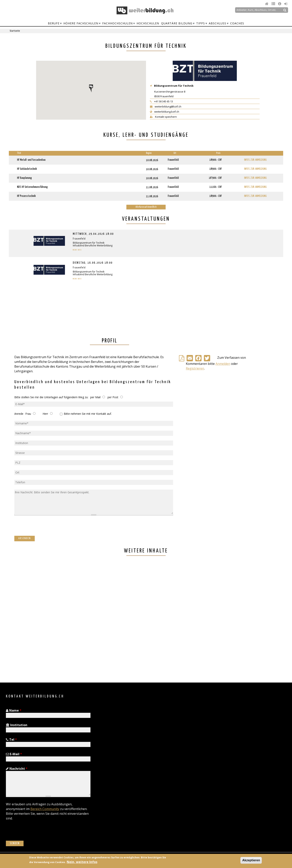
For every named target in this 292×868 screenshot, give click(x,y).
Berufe (54, 23)
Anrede (19, 414)
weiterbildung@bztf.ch (166, 106)
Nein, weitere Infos (82, 862)
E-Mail (14, 754)
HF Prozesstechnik (26, 196)
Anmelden (223, 364)
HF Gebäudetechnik (27, 169)
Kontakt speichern (163, 117)
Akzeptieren (251, 860)
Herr (45, 414)
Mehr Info (77, 250)
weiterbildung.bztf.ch (165, 112)
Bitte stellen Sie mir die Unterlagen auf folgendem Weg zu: (51, 397)
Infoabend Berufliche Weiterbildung (93, 245)
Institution (17, 725)
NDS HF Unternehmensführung (32, 187)
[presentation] (44, 528)
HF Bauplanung (24, 178)
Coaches (237, 23)
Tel (11, 740)
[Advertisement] (127, 620)
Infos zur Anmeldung (255, 160)
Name (14, 710)
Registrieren (195, 368)
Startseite (15, 31)
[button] (91, 88)
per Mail (95, 397)
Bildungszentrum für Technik (174, 86)
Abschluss (218, 23)
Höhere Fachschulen (81, 23)
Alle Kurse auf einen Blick (146, 207)
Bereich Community (45, 809)
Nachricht (17, 769)
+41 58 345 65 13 (161, 101)
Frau (28, 414)
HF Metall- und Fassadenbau (31, 160)
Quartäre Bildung (177, 23)
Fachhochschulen (117, 23)
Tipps (201, 23)
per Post (113, 397)
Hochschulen (148, 23)
